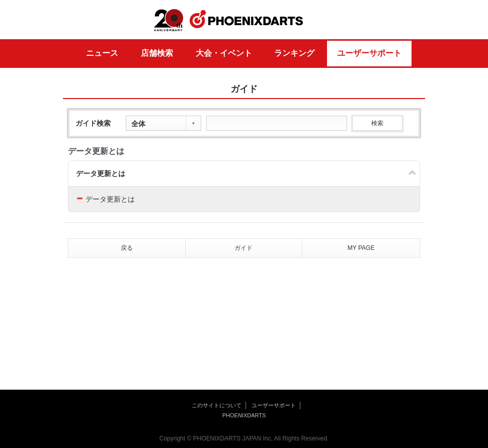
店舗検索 (157, 53)
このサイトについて (217, 405)
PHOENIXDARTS (247, 20)
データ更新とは (101, 173)
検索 (377, 123)
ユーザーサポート (369, 53)
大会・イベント (224, 53)
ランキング (294, 53)
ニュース (102, 53)
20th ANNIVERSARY (169, 20)
